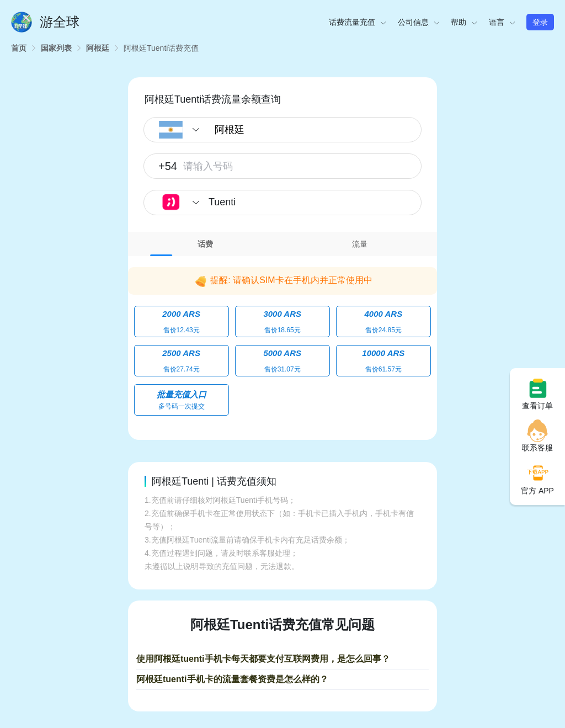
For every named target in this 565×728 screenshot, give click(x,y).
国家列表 (56, 48)
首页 (19, 48)
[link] (19, 48)
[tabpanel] (282, 340)
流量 (360, 244)
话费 (205, 244)
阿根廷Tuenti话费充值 (161, 48)
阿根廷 (98, 48)
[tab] (205, 244)
